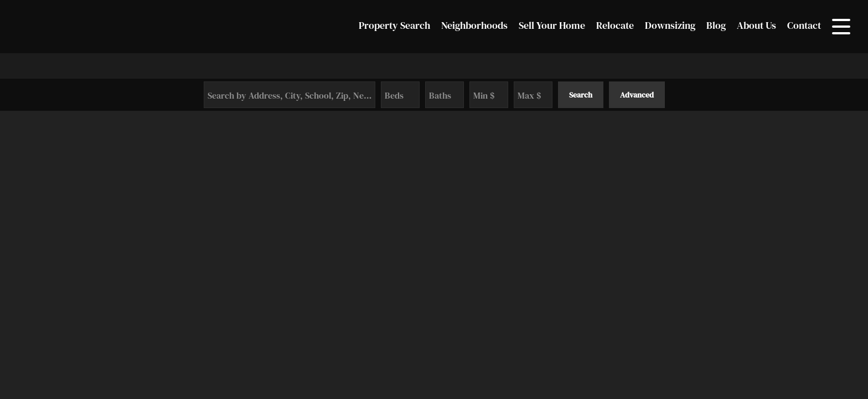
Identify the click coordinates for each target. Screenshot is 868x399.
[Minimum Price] (489, 95)
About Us (756, 25)
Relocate (615, 25)
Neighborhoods (474, 25)
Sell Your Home (552, 25)
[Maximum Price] (533, 95)
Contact (804, 25)
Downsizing (670, 25)
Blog (716, 25)
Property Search (394, 25)
